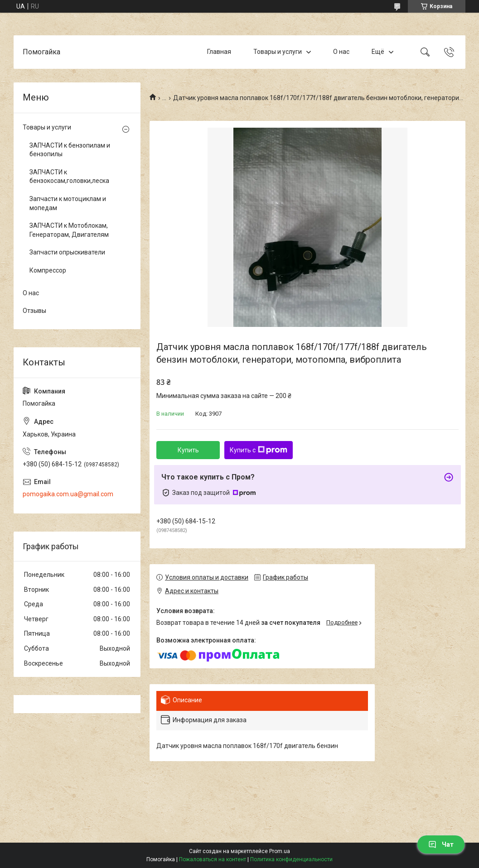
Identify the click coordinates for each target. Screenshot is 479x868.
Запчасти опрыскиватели (67, 252)
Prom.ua (280, 851)
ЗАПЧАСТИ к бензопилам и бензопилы (70, 150)
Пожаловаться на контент (213, 859)
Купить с (259, 450)
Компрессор (48, 270)
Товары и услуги (278, 52)
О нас (341, 52)
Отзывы (34, 311)
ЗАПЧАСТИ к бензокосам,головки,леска (69, 177)
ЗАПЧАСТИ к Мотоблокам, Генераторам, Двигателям (69, 230)
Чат (441, 844)
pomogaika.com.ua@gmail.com (68, 494)
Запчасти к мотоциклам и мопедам (68, 203)
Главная (219, 52)
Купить (188, 450)
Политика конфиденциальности (291, 859)
